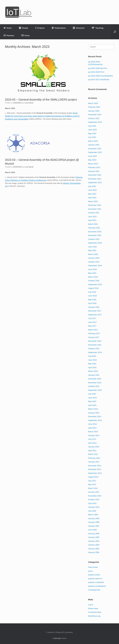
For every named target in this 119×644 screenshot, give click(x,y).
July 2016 (92, 356)
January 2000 (94, 552)
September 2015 (95, 390)
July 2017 (92, 318)
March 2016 (93, 371)
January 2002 (94, 549)
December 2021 (95, 205)
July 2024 (92, 137)
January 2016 (94, 375)
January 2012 (94, 462)
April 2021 (92, 220)
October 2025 (94, 118)
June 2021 (93, 217)
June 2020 (93, 247)
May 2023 (92, 160)
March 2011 (93, 488)
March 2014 (93, 432)
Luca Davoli (29, 103)
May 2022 (92, 194)
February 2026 (94, 107)
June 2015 (93, 398)
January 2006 (94, 534)
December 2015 (95, 379)
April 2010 (92, 503)
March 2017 (93, 330)
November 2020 (95, 235)
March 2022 (93, 201)
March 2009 (93, 515)
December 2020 (95, 232)
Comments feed (95, 612)
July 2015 (92, 394)
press (90, 571)
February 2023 (94, 167)
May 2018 (92, 300)
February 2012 (94, 458)
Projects (40, 28)
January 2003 (94, 545)
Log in (91, 605)
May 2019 (92, 273)
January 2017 (94, 337)
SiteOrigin (57, 638)
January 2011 (94, 492)
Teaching (97, 28)
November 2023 (95, 149)
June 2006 (93, 530)
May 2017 (92, 326)
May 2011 (92, 484)
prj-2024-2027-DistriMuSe (99, 80)
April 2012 (92, 451)
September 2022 (95, 183)
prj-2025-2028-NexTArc (98, 68)
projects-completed (96, 582)
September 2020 (95, 243)
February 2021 (94, 228)
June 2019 (93, 269)
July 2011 (92, 481)
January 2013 (94, 447)
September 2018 (95, 284)
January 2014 (94, 435)
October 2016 (94, 349)
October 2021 (94, 213)
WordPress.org (94, 616)
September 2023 (95, 152)
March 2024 (93, 141)
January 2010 (94, 507)
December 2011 (95, 466)
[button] (115, 32)
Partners (9, 36)
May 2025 (92, 134)
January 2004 (94, 541)
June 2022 (93, 190)
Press (25, 36)
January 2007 (94, 526)
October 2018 (94, 281)
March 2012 (93, 454)
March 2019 (93, 277)
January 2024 (94, 145)
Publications (59, 28)
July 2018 (92, 292)
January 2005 (94, 537)
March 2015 (93, 409)
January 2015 (94, 413)
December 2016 (95, 341)
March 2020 (93, 254)
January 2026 (94, 111)
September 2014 (95, 420)
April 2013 (92, 443)
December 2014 (95, 416)
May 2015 (92, 401)
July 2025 (92, 126)
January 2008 (94, 522)
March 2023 (93, 164)
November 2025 (95, 115)
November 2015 (95, 383)
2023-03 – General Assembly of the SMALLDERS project (41, 100)
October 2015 (94, 386)
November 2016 (95, 345)
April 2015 (92, 405)
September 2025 (95, 122)
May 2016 (92, 364)
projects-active (94, 575)
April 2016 (92, 368)
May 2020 (92, 250)
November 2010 (95, 496)
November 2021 (95, 209)
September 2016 (95, 352)
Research (79, 28)
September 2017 (95, 315)
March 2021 (93, 224)
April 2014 (92, 428)
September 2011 (95, 473)
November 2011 (95, 469)
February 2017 (94, 333)
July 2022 (92, 186)
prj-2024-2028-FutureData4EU (101, 76)
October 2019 (94, 262)
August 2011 (93, 477)
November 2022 (95, 179)
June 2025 (93, 130)
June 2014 (93, 424)
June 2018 (93, 296)
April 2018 (92, 303)
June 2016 (93, 360)
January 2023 (94, 171)
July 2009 (92, 511)
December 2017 (95, 311)
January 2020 (94, 258)
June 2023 (93, 156)
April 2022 (92, 198)
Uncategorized (94, 590)
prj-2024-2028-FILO (96, 72)
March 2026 (93, 103)
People (23, 28)
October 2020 (94, 239)
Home (8, 28)
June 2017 (93, 322)
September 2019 (95, 266)
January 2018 (94, 307)
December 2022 (95, 175)
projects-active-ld (95, 579)
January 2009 (94, 518)
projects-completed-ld (97, 586)
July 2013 (92, 439)
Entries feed (93, 608)
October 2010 (94, 500)
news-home (93, 567)
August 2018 (93, 288)
